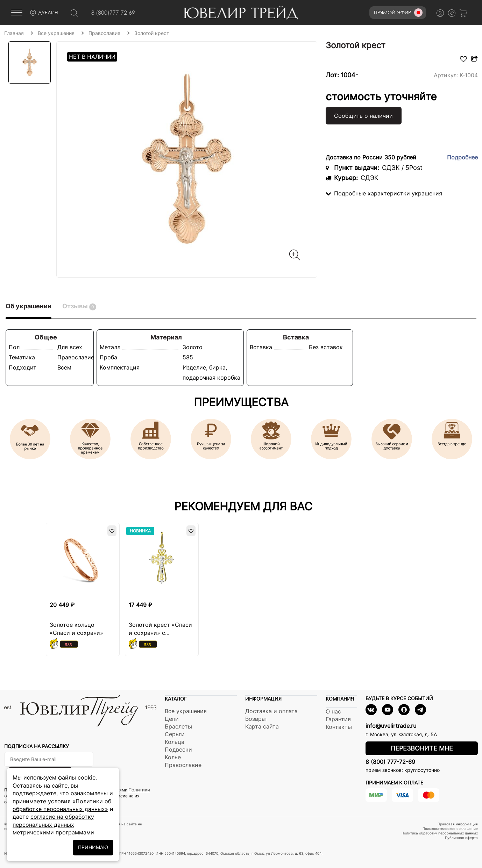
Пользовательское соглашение (450, 828)
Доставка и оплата (271, 711)
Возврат (256, 719)
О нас (333, 711)
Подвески (178, 749)
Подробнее (462, 157)
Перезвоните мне (422, 748)
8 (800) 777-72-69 (390, 762)
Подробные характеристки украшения (384, 193)
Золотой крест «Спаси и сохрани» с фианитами (160, 633)
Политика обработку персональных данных (440, 833)
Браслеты (178, 726)
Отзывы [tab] (79, 306)
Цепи (172, 719)
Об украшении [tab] (29, 306)
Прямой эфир (398, 13)
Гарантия (338, 719)
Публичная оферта (461, 838)
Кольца (175, 742)
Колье (173, 757)
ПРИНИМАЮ (93, 847)
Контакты (339, 727)
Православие (183, 765)
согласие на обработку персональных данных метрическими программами (53, 824)
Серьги (175, 734)
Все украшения (186, 711)
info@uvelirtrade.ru (391, 726)
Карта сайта (262, 726)
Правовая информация (458, 824)
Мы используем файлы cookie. (55, 777)
